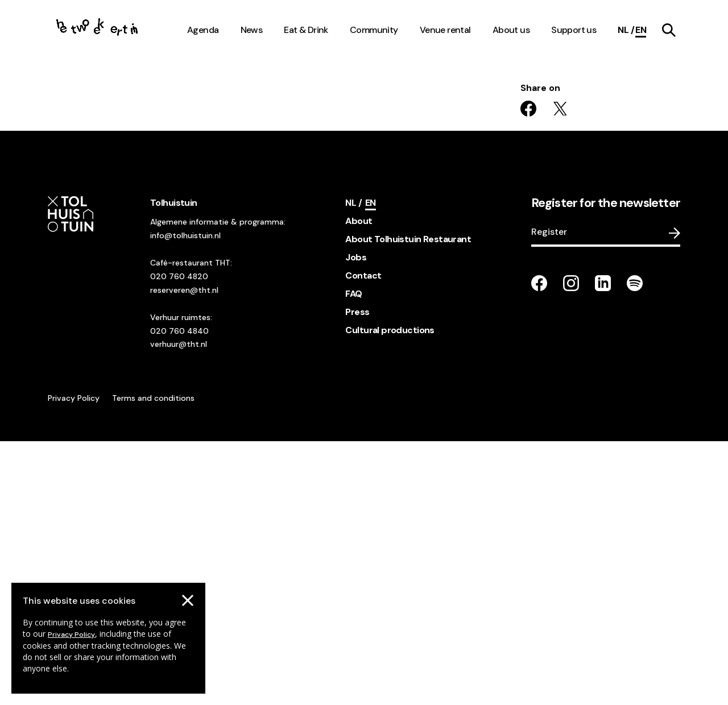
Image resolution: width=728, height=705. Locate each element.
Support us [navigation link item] (574, 30)
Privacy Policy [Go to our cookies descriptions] (71, 634)
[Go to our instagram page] (571, 547)
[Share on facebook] (528, 372)
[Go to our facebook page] (539, 547)
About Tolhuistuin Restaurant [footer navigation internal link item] (408, 503)
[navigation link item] (669, 30)
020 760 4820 (179, 540)
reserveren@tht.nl (184, 554)
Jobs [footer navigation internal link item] (356, 521)
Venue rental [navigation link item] (445, 30)
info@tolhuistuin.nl (185, 499)
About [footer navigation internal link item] (359, 485)
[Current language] (641, 30)
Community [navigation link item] (374, 30)
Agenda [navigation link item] (203, 30)
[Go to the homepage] (98, 30)
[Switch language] (626, 30)
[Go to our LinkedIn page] (603, 547)
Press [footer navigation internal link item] (357, 576)
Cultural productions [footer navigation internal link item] (390, 594)
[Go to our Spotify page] (635, 547)
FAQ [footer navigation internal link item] (353, 557)
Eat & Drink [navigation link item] (306, 30)
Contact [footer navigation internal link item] (363, 539)
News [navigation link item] (252, 30)
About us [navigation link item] (511, 30)
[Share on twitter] (560, 372)
